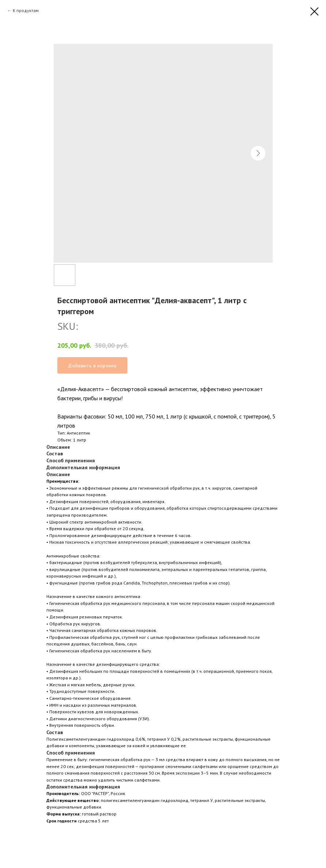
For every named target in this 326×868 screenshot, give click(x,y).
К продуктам (26, 10)
